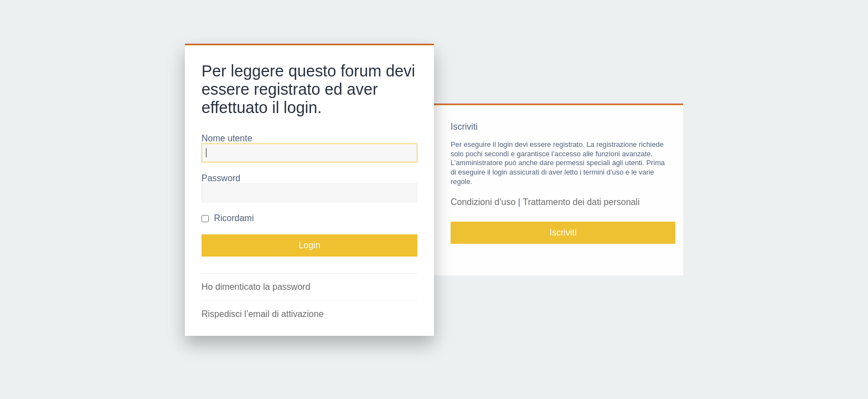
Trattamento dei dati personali (581, 202)
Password (221, 178)
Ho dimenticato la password (256, 287)
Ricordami (228, 218)
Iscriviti (563, 232)
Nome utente (227, 138)
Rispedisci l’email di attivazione (263, 314)
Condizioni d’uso (483, 202)
